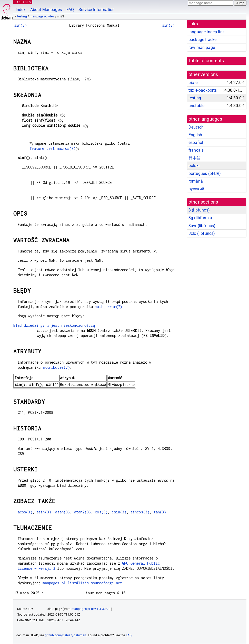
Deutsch (196, 127)
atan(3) (62, 512)
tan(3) (160, 512)
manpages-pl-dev (42, 16)
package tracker (203, 40)
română (196, 181)
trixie (193, 83)
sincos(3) (140, 512)
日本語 (195, 158)
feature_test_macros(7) (52, 148)
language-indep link (207, 32)
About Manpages (46, 10)
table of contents (207, 61)
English (195, 135)
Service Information (97, 10)
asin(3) (44, 512)
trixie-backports (203, 90)
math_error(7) (108, 307)
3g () (200, 218)
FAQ (70, 10)
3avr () (202, 226)
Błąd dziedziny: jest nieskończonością (54, 325)
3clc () (202, 233)
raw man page (202, 47)
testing (22, 16)
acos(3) (25, 512)
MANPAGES (23, 2)
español (196, 142)
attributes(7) (56, 367)
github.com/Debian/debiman (66, 635)
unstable (196, 106)
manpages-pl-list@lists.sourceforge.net (82, 583)
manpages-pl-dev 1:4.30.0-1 (91, 609)
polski (194, 166)
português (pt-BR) (205, 173)
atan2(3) (82, 512)
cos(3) (101, 512)
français (196, 150)
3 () (199, 210)
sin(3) (20, 25)
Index (21, 10)
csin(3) (119, 512)
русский (196, 189)
